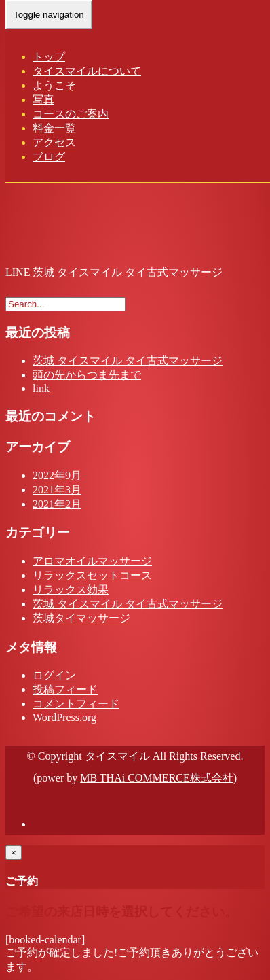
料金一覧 (54, 128)
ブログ (49, 157)
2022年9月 (57, 475)
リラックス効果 (71, 590)
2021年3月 (57, 490)
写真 (43, 100)
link (41, 388)
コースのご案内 (71, 114)
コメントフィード (76, 704)
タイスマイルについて (87, 71)
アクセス (54, 142)
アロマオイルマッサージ (92, 561)
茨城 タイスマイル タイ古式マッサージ (128, 361)
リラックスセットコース (92, 575)
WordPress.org (64, 717)
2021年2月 (57, 504)
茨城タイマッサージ (81, 618)
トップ (49, 57)
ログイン (54, 675)
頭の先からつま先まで (87, 375)
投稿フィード (65, 689)
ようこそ (54, 85)
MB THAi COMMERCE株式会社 (157, 778)
